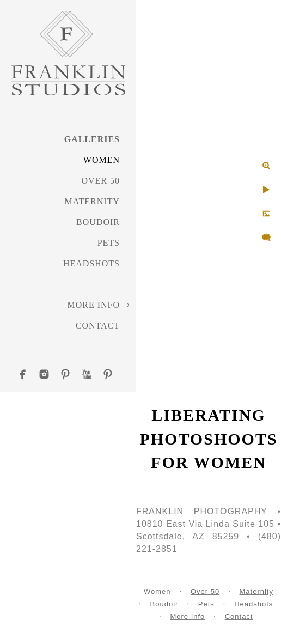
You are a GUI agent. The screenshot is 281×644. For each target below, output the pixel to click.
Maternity (92, 201)
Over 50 (100, 181)
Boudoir (98, 222)
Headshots (91, 263)
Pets (109, 243)
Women (102, 160)
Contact (98, 326)
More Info (93, 305)
